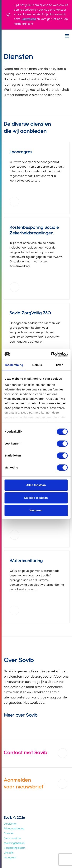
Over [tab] (59, 365)
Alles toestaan (36, 485)
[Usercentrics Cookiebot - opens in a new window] (51, 354)
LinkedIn (9, 853)
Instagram (10, 858)
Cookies (9, 834)
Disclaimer (10, 824)
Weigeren (36, 510)
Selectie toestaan (36, 498)
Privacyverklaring (14, 829)
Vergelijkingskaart (14, 848)
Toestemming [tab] (14, 365)
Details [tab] (37, 365)
